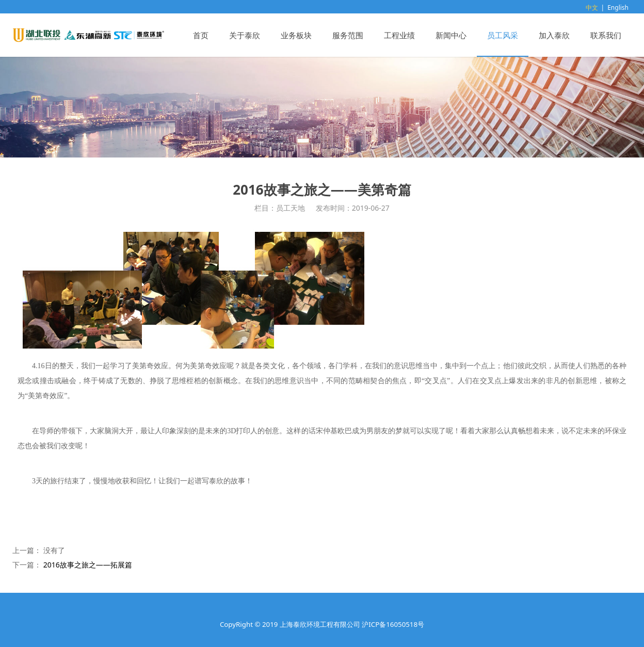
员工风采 (503, 35)
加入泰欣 (554, 35)
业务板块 (296, 35)
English (618, 7)
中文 (592, 7)
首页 (201, 35)
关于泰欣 (245, 35)
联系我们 (606, 35)
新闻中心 (451, 35)
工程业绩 (399, 35)
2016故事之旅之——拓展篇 (88, 565)
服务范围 (348, 35)
